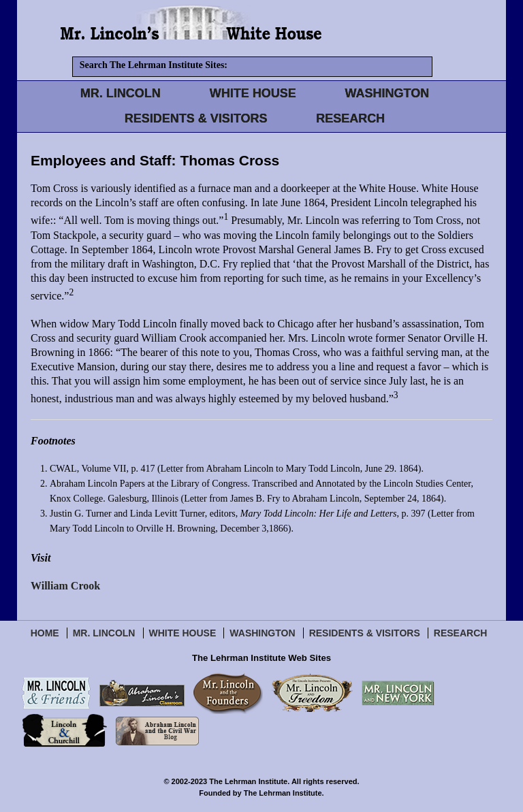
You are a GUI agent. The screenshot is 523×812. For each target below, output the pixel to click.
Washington (262, 633)
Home (45, 633)
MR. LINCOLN (121, 93)
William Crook (65, 586)
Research (461, 633)
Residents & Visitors (365, 633)
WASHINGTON (387, 93)
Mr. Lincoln (104, 633)
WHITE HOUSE (253, 93)
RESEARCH (350, 118)
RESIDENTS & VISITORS (196, 118)
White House (183, 633)
